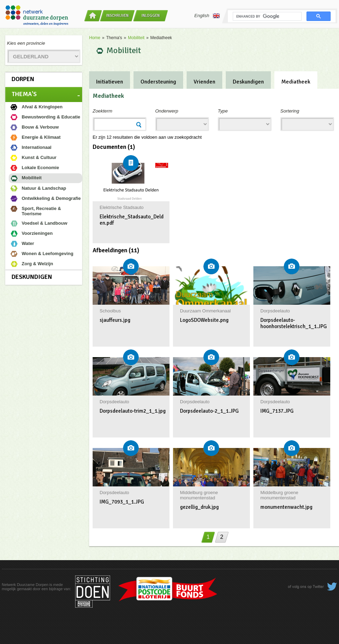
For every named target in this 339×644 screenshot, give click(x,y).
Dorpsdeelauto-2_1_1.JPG (209, 411)
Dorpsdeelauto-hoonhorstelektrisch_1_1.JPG (294, 323)
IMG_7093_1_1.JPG (122, 502)
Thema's (24, 94)
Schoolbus (110, 311)
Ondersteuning (158, 82)
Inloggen (151, 16)
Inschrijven (117, 16)
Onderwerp (167, 111)
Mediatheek (296, 82)
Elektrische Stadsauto (122, 207)
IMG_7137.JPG (277, 411)
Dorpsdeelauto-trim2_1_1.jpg (133, 411)
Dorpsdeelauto (275, 311)
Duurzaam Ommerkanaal (205, 311)
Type (223, 111)
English (207, 16)
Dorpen (23, 79)
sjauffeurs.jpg (115, 320)
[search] (266, 16)
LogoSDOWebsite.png (204, 320)
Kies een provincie (26, 43)
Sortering (290, 111)
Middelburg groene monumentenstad (199, 495)
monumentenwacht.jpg (286, 507)
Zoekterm (102, 111)
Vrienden (204, 82)
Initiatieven (110, 82)
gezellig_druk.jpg (199, 507)
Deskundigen (32, 277)
